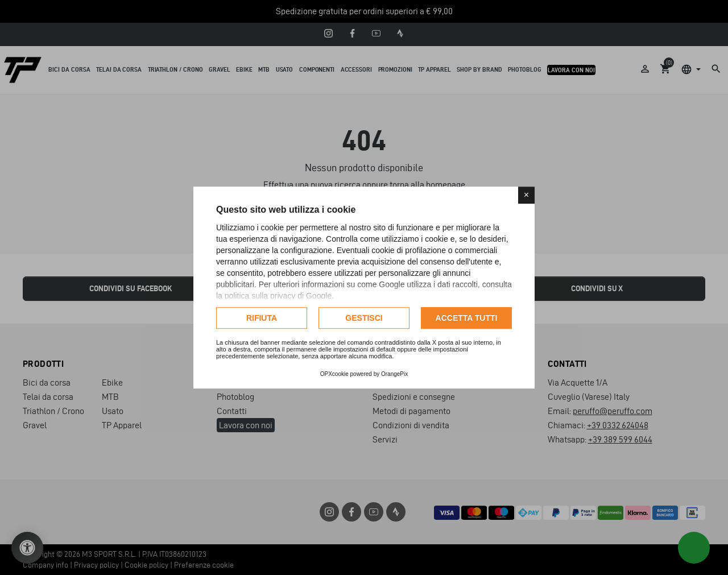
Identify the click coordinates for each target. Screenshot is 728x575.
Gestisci (364, 318)
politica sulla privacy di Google (278, 296)
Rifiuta (262, 318)
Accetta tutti (467, 318)
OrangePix (394, 374)
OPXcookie (334, 374)
